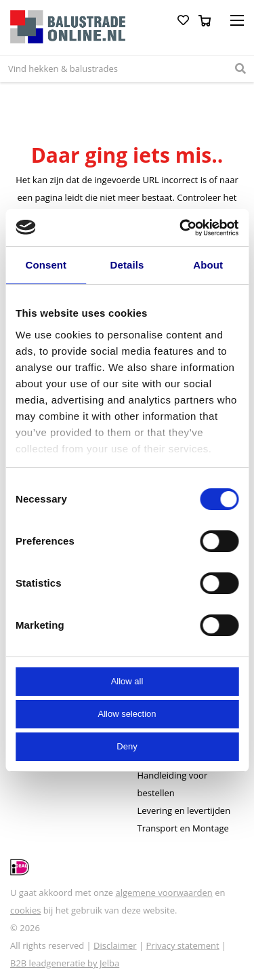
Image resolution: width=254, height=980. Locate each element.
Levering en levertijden (184, 810)
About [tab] (208, 265)
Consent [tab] (46, 265)
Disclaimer (115, 945)
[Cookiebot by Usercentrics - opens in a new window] (181, 228)
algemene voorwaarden (164, 893)
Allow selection (127, 714)
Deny (127, 746)
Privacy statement (183, 945)
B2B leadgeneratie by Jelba (65, 963)
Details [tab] (127, 265)
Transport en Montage (183, 828)
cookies (25, 910)
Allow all (127, 681)
